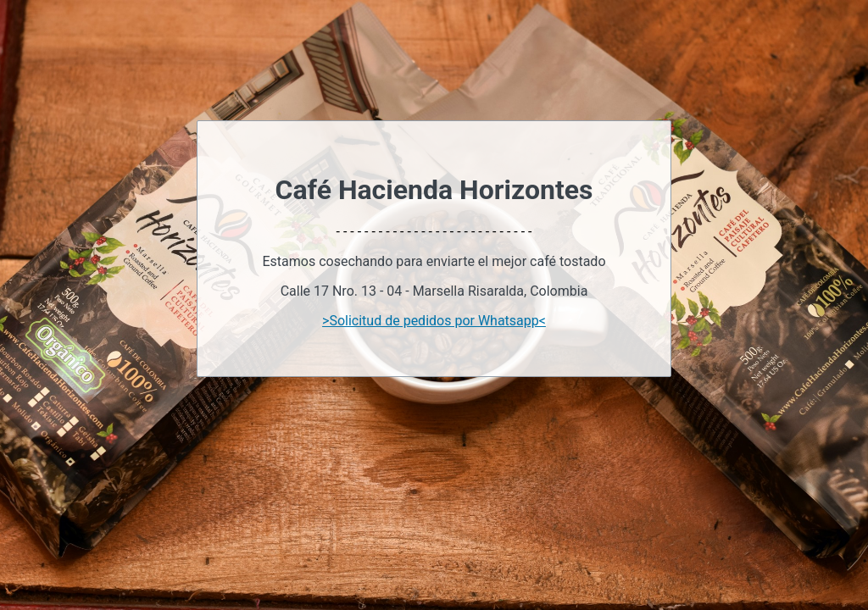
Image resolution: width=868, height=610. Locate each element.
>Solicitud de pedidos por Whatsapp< (434, 321)
